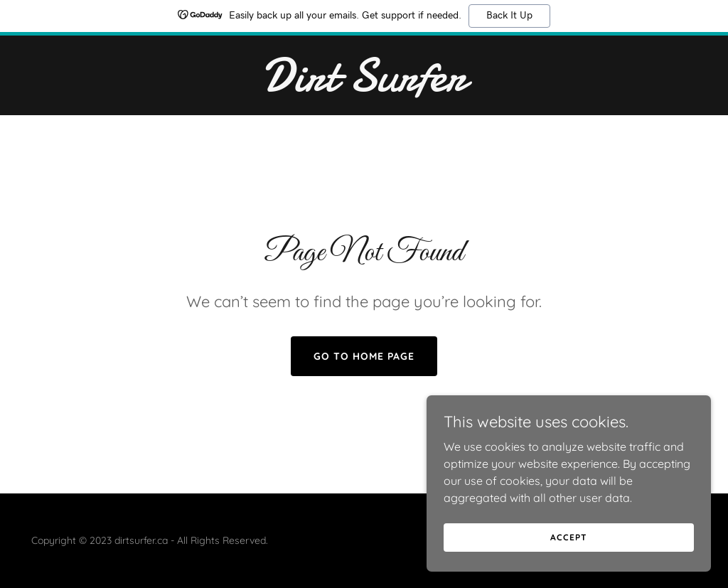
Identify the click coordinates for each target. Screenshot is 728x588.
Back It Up (509, 16)
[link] (364, 87)
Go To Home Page (364, 356)
